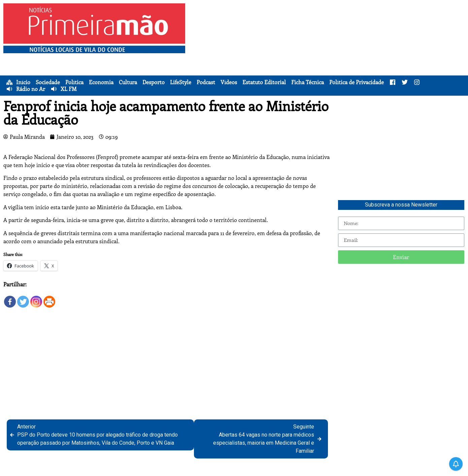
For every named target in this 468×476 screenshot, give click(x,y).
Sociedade (48, 82)
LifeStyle (181, 82)
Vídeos (229, 82)
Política (74, 82)
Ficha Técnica (308, 82)
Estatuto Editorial (264, 82)
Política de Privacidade (357, 82)
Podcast (206, 82)
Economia (101, 82)
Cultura (128, 82)
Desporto (154, 82)
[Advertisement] (328, 51)
